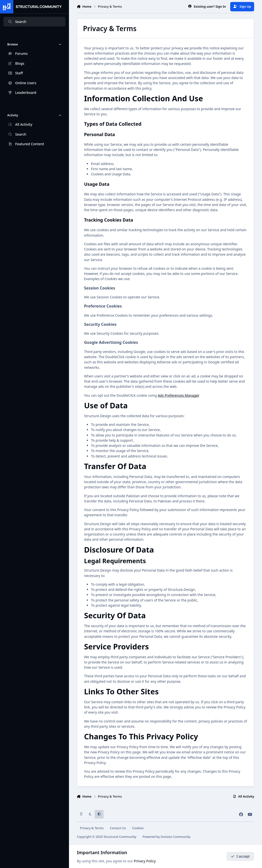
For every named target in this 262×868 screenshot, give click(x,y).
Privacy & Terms (92, 828)
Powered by (166, 837)
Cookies (138, 828)
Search (17, 22)
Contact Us (118, 828)
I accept (240, 856)
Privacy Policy (145, 861)
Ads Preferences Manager (178, 395)
